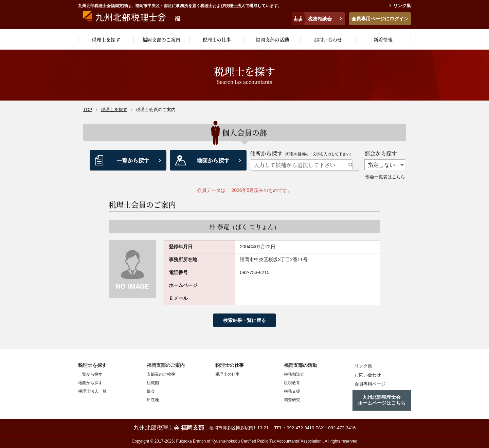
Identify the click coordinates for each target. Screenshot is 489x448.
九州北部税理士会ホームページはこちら (382, 397)
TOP (88, 110)
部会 (151, 391)
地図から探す (213, 160)
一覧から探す (133, 160)
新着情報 (383, 39)
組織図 (153, 382)
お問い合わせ (328, 39)
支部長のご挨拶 (161, 374)
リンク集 (402, 6)
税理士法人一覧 (92, 391)
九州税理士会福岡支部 (145, 18)
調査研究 (292, 399)
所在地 (153, 399)
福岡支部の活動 (272, 39)
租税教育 (292, 382)
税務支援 (292, 391)
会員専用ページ (367, 382)
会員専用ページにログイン (380, 19)
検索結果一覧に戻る (244, 320)
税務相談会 (320, 19)
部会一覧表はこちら (387, 177)
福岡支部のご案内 (161, 39)
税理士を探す (106, 39)
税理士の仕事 (217, 39)
